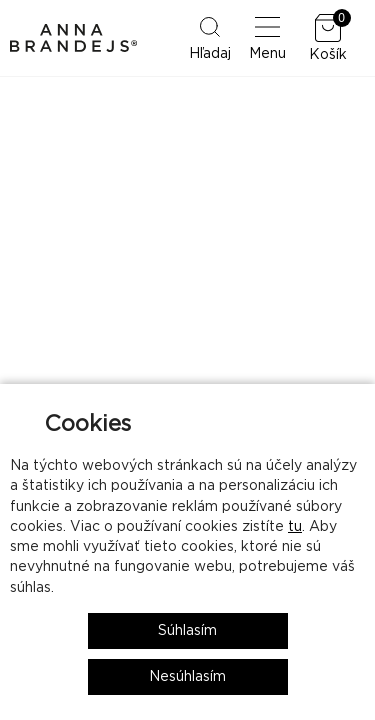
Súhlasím (187, 631)
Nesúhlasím (187, 677)
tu (295, 527)
